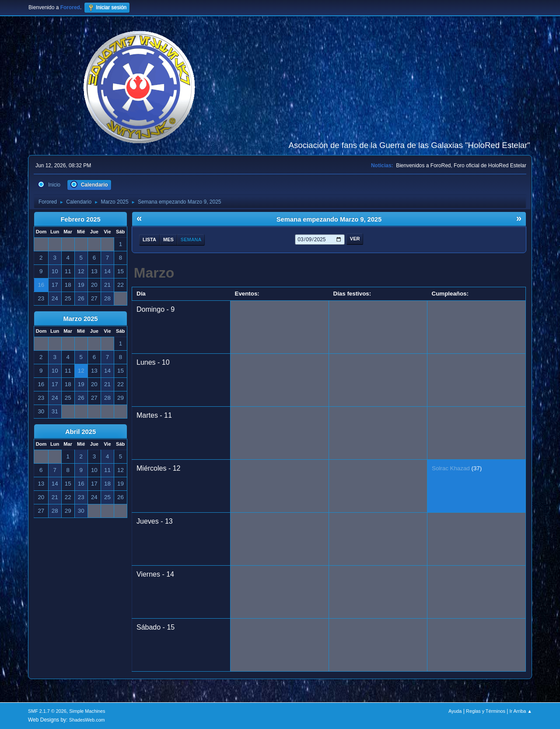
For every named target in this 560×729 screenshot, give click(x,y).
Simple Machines (87, 711)
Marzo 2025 (80, 319)
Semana (191, 239)
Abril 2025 (80, 432)
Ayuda (455, 711)
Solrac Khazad (451, 468)
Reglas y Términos (486, 711)
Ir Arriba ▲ (521, 711)
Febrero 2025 (80, 219)
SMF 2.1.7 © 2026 (47, 711)
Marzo (154, 273)
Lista (149, 239)
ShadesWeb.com (87, 720)
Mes (168, 239)
